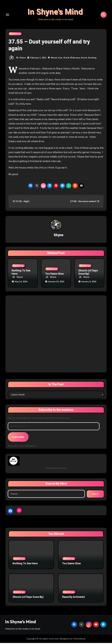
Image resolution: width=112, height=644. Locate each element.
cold (67, 59)
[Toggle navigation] (7, 15)
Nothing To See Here (21, 274)
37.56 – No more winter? (85, 203)
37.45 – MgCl (21, 203)
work (85, 59)
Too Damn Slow (54, 275)
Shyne (23, 59)
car (61, 59)
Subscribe (18, 438)
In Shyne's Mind (55, 13)
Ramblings (15, 35)
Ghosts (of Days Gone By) (88, 274)
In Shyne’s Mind (20, 623)
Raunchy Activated (73, 598)
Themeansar (79, 640)
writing (93, 59)
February (75, 59)
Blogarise (65, 640)
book (55, 59)
